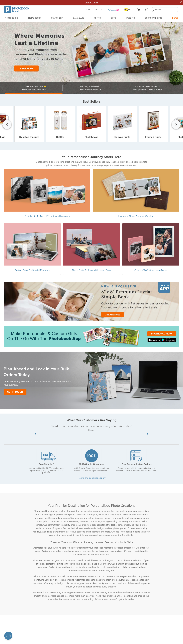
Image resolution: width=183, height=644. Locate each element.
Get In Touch (15, 392)
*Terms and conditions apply (92, 478)
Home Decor (35, 18)
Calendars (78, 18)
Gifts (113, 18)
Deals (175, 18)
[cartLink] (139, 10)
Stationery (57, 18)
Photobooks (12, 18)
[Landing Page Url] (91, 58)
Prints (97, 18)
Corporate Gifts (154, 18)
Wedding (130, 18)
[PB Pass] (113, 10)
